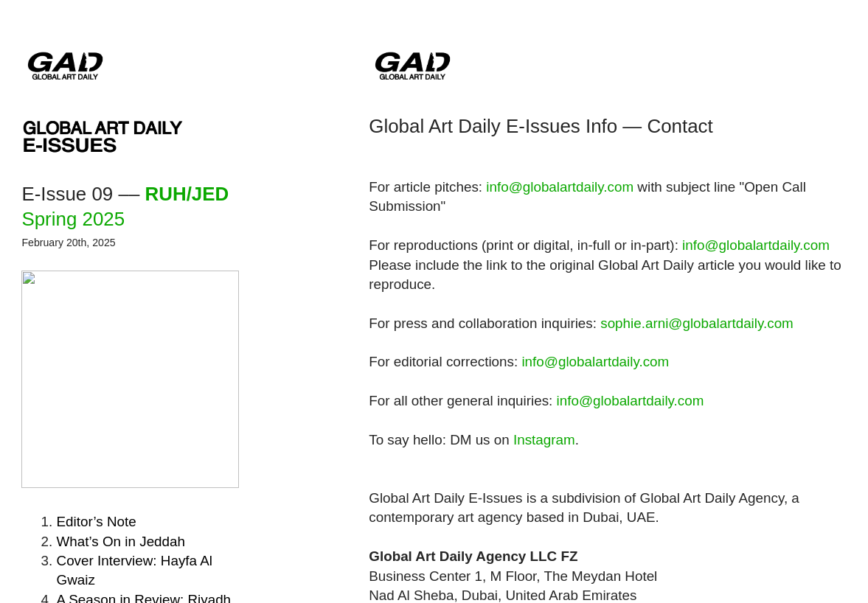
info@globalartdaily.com (560, 187)
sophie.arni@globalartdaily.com (697, 323)
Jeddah (121, 541)
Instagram (544, 440)
